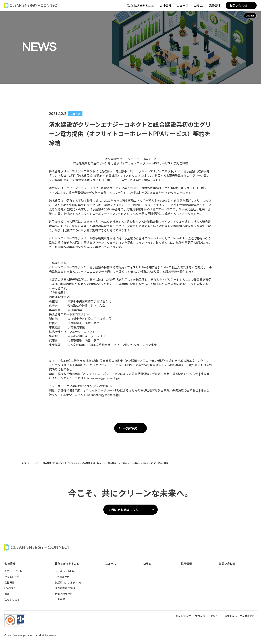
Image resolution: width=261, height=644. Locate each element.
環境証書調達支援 (65, 588)
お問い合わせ (238, 5)
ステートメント (13, 571)
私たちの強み (12, 599)
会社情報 (165, 5)
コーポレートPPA (65, 571)
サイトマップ (183, 616)
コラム (198, 5)
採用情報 (214, 5)
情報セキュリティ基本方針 (240, 616)
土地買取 (60, 599)
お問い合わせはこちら (131, 510)
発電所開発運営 (64, 594)
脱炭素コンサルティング (69, 582)
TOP (24, 463)
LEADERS (10, 588)
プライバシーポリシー (208, 616)
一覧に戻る (128, 428)
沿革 (7, 594)
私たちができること (141, 5)
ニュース (183, 5)
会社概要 (9, 582)
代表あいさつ (12, 577)
